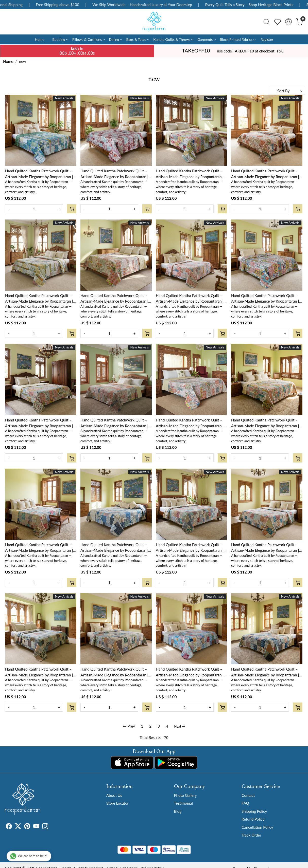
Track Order (251, 835)
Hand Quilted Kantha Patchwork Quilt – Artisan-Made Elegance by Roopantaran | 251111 (265, 548)
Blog (178, 811)
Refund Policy (253, 819)
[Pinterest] (27, 827)
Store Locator (117, 803)
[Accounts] (288, 22)
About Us (114, 795)
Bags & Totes (138, 39)
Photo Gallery (185, 795)
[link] (266, 22)
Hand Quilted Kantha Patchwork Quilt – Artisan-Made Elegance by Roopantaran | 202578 (190, 299)
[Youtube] (36, 827)
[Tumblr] (51, 827)
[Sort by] (286, 91)
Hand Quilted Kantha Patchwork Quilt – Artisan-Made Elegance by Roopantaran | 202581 (265, 174)
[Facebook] (9, 827)
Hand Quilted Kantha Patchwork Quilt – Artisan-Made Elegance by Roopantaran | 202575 (114, 423)
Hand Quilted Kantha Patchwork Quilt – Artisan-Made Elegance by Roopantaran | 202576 (39, 423)
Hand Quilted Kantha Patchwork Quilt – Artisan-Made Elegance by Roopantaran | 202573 (265, 423)
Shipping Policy (254, 811)
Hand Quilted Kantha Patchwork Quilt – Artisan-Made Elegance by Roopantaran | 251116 (39, 548)
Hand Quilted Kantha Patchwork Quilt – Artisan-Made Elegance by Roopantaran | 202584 (39, 174)
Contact (248, 795)
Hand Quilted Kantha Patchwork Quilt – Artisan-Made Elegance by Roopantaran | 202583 (114, 174)
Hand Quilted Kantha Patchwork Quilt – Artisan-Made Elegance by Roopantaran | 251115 (114, 548)
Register (267, 39)
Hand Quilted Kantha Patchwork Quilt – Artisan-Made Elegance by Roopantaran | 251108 (190, 672)
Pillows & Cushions (88, 39)
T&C (280, 51)
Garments (206, 39)
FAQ (245, 803)
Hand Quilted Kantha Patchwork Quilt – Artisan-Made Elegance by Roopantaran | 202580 (39, 299)
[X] (18, 827)
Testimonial (183, 803)
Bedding (60, 39)
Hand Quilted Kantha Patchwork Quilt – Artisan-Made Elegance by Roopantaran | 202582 (190, 174)
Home (39, 39)
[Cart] (72, 209)
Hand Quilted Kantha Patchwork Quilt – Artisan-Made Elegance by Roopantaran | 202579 (114, 299)
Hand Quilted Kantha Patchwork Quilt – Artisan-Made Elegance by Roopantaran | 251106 (265, 672)
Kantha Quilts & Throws (173, 39)
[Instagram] (45, 827)
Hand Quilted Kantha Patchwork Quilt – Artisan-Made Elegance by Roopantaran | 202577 (265, 299)
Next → (180, 726)
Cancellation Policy (257, 827)
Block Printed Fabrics (237, 39)
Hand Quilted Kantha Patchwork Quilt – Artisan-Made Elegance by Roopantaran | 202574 (190, 423)
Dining (115, 39)
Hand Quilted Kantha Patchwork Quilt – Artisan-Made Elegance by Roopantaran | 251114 (190, 548)
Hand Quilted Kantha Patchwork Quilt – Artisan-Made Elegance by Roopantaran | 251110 (39, 672)
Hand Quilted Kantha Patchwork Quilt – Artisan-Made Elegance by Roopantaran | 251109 (114, 672)
